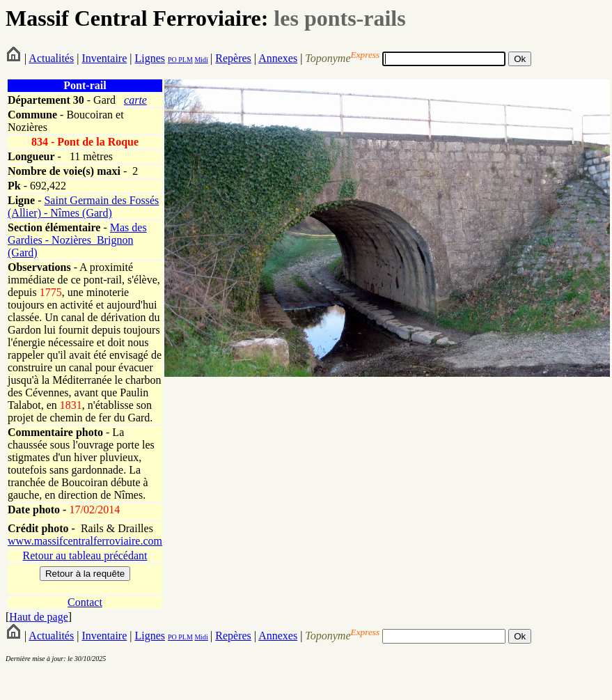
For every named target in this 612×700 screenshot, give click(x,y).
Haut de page (38, 617)
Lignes (150, 58)
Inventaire (104, 58)
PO (172, 60)
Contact (85, 602)
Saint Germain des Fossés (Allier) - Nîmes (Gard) (83, 207)
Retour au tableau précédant (85, 555)
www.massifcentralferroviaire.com (85, 541)
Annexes (278, 58)
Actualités (51, 58)
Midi (201, 60)
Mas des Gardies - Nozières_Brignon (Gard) (77, 240)
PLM (185, 60)
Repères (233, 58)
